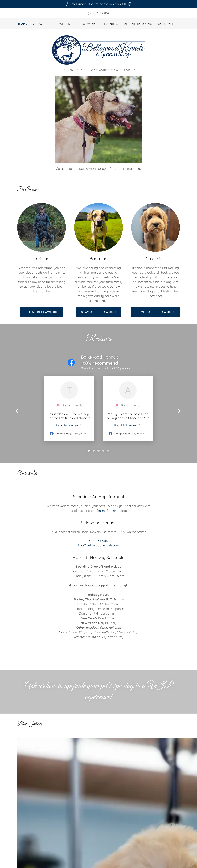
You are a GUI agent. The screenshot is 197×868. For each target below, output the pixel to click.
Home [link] (23, 24)
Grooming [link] (87, 24)
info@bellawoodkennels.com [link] (98, 545)
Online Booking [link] (138, 24)
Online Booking (108, 511)
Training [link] (110, 24)
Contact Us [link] (169, 24)
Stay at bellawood (99, 312)
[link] (98, 50)
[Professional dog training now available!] (98, 4)
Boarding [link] (64, 24)
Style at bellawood (155, 312)
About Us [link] (41, 24)
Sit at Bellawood (42, 312)
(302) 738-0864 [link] (98, 13)
